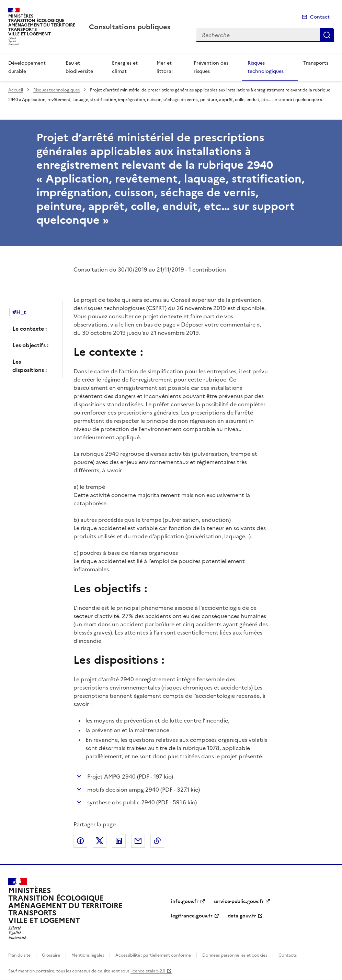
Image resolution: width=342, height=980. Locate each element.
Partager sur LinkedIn (119, 841)
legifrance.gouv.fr (192, 916)
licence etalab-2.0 (148, 971)
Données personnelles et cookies (235, 955)
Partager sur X (100, 841)
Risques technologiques (266, 67)
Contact (320, 17)
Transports (316, 63)
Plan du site (19, 955)
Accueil (16, 90)
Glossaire (51, 955)
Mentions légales (88, 955)
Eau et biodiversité (79, 67)
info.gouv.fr (185, 901)
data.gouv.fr (242, 916)
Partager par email (138, 841)
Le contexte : (30, 329)
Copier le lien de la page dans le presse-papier (157, 841)
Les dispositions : (30, 366)
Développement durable (27, 67)
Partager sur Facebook (80, 841)
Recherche (327, 35)
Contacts (288, 955)
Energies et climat (125, 67)
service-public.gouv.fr (239, 901)
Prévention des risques (211, 67)
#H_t (19, 312)
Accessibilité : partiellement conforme (153, 955)
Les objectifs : (30, 345)
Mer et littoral (165, 67)
